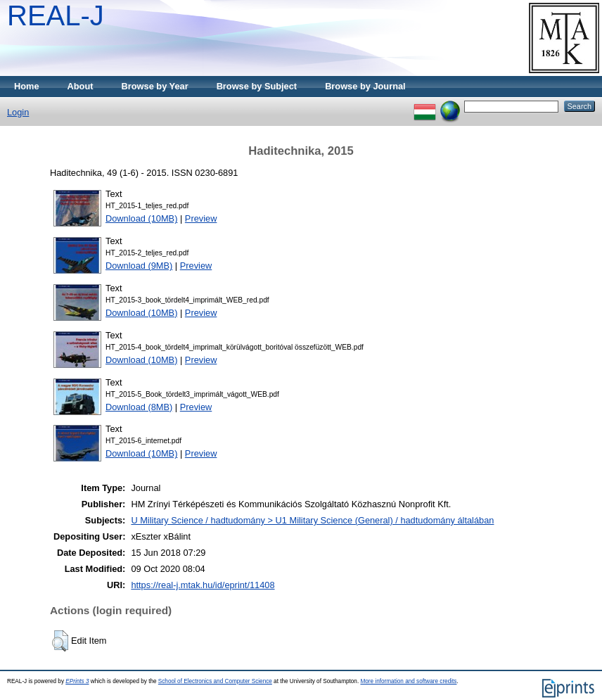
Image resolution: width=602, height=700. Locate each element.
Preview (201, 218)
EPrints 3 (77, 681)
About (81, 86)
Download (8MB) (139, 407)
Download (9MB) (139, 266)
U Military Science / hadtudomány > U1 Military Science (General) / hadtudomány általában (312, 520)
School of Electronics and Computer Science (215, 681)
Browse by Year (155, 86)
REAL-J (56, 15)
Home (27, 86)
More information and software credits (408, 681)
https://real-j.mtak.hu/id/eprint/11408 (203, 585)
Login (18, 112)
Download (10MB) (141, 218)
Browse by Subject (257, 86)
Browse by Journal (365, 86)
